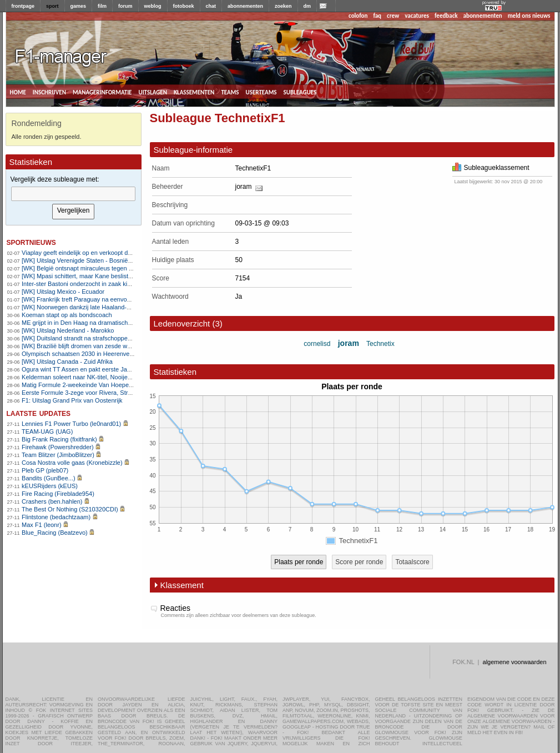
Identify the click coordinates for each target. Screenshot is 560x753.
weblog (153, 6)
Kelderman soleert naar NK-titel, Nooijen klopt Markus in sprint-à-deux (116, 377)
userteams (261, 92)
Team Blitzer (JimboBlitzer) (58, 455)
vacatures (417, 16)
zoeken (283, 6)
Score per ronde (359, 562)
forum (125, 6)
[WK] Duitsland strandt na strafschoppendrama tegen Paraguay (107, 338)
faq (377, 16)
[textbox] (73, 194)
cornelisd (317, 344)
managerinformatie (102, 92)
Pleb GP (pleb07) (45, 470)
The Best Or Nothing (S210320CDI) (70, 509)
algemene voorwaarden (515, 662)
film (102, 6)
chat (211, 6)
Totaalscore (412, 562)
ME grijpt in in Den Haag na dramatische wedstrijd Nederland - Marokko (119, 323)
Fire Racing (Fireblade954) (58, 494)
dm (307, 6)
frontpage (23, 6)
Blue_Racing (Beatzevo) (55, 533)
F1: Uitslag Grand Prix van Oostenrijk (72, 400)
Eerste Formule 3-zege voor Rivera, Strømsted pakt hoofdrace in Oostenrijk (124, 393)
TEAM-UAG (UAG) (47, 431)
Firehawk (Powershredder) (58, 447)
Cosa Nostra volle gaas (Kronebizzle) (72, 463)
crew (393, 16)
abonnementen (245, 6)
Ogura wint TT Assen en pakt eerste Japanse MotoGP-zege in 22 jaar (116, 369)
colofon (358, 16)
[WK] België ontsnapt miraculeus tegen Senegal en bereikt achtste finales (121, 268)
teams (230, 92)
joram (244, 187)
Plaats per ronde (299, 562)
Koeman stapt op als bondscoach (67, 315)
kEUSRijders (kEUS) (50, 486)
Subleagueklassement (491, 168)
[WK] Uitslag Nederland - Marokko (68, 330)
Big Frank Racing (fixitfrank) (59, 439)
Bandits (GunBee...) (49, 478)
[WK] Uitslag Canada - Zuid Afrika (67, 362)
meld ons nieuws (529, 16)
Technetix (380, 344)
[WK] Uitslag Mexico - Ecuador (63, 292)
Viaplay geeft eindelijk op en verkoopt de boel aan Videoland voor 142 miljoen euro (133, 253)
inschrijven (49, 92)
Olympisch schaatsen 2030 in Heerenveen (79, 354)
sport (52, 6)
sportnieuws (31, 242)
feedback (446, 16)
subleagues (300, 92)
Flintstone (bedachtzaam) (56, 517)
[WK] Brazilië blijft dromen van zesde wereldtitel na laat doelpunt (109, 346)
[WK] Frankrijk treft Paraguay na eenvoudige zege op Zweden (105, 299)
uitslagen (153, 92)
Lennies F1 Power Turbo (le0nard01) (71, 424)
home (18, 92)
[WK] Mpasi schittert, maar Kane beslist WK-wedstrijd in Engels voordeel (120, 276)
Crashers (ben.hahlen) (52, 501)
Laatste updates (39, 413)
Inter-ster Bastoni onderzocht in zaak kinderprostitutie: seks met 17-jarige (120, 284)
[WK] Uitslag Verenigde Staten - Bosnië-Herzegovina (93, 260)
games (79, 6)
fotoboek (184, 6)
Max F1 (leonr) (42, 525)
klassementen (194, 92)
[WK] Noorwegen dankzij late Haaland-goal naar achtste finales (107, 307)
